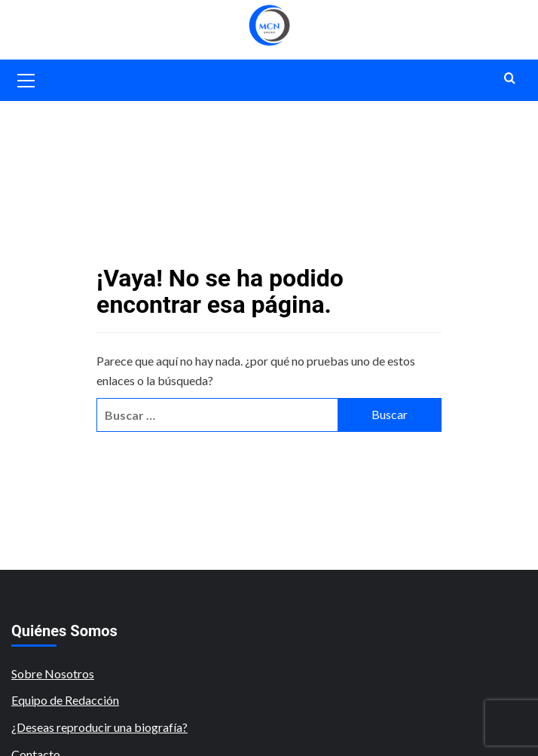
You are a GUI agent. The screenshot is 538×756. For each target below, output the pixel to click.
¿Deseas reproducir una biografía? (99, 727)
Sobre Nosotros (53, 673)
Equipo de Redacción (65, 700)
